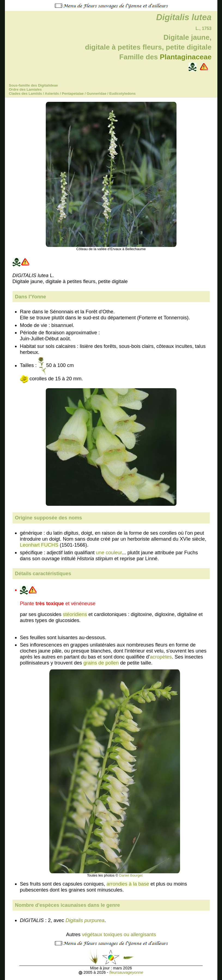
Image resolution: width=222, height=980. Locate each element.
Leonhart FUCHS (39, 545)
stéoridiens (75, 614)
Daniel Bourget (131, 875)
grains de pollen (101, 663)
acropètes (161, 657)
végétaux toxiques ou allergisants (119, 934)
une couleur (109, 552)
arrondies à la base (128, 884)
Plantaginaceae (186, 57)
